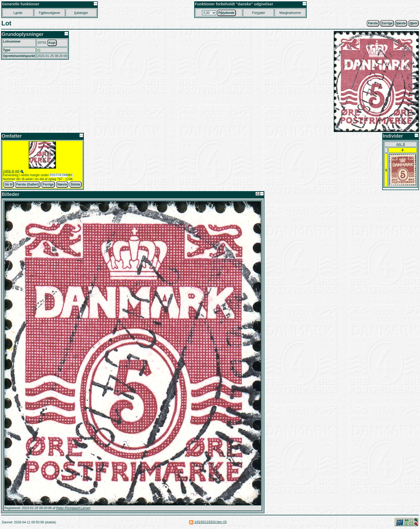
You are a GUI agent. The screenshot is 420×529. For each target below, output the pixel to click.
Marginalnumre (290, 13)
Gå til (9, 185)
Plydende (226, 13)
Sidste (76, 185)
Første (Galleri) (27, 185)
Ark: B (401, 144)
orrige (387, 23)
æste (401, 23)
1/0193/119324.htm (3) (210, 522)
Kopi (52, 43)
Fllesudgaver (49, 13)
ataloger (81, 13)
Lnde (18, 13)
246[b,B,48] (11, 171)
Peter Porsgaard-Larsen (73, 508)
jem (413, 23)
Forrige (48, 185)
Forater (259, 13)
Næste (62, 185)
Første (373, 23)
